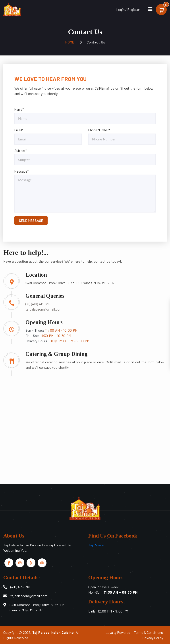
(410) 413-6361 (20, 587)
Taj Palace (96, 545)
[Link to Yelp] (31, 563)
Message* (22, 171)
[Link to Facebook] (9, 563)
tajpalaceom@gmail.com (44, 309)
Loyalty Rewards (118, 632)
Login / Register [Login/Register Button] (128, 9)
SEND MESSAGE (31, 220)
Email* (19, 130)
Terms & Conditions (148, 632)
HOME (70, 42)
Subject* (21, 151)
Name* (19, 109)
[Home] (12, 9)
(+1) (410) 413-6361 (38, 304)
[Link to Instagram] (20, 563)
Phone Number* (99, 130)
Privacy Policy (153, 638)
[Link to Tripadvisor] (42, 563)
